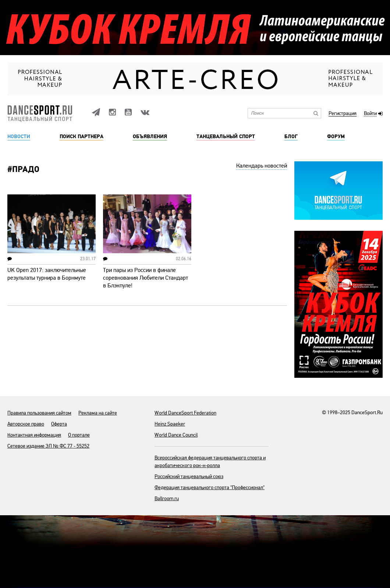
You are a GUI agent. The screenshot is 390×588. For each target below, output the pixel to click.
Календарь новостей (262, 166)
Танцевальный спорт (226, 137)
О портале (79, 435)
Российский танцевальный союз (189, 476)
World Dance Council (176, 435)
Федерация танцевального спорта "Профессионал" (210, 487)
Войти (370, 114)
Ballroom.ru (167, 499)
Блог (291, 137)
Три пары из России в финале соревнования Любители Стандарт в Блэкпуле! (146, 278)
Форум (336, 137)
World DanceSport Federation (185, 413)
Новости (19, 137)
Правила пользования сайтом (39, 413)
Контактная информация (34, 435)
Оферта (59, 424)
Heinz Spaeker (170, 424)
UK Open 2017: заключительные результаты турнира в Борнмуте (47, 274)
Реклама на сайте (98, 413)
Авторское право (26, 424)
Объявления (150, 137)
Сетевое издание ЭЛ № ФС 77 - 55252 (48, 446)
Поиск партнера (81, 137)
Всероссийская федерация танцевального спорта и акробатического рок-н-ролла (210, 462)
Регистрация (343, 114)
